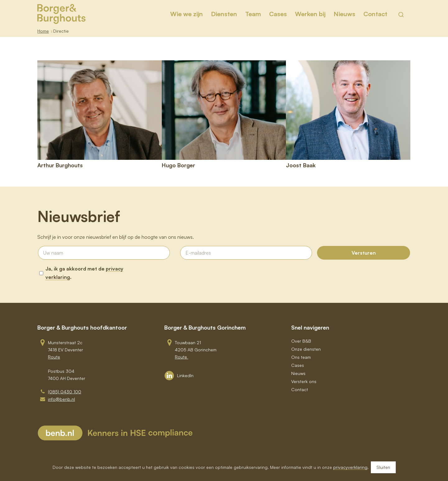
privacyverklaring (350, 467)
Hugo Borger (178, 165)
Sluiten (383, 467)
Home (43, 31)
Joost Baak (301, 165)
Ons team (301, 357)
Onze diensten (306, 349)
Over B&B (301, 341)
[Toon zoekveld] (401, 15)
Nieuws (298, 373)
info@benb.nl (61, 399)
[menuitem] (187, 14)
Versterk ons (304, 381)
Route (54, 357)
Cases (298, 365)
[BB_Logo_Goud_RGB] (61, 14)
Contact (300, 389)
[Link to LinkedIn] (179, 376)
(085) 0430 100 (65, 392)
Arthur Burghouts (60, 165)
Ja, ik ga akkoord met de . (84, 273)
